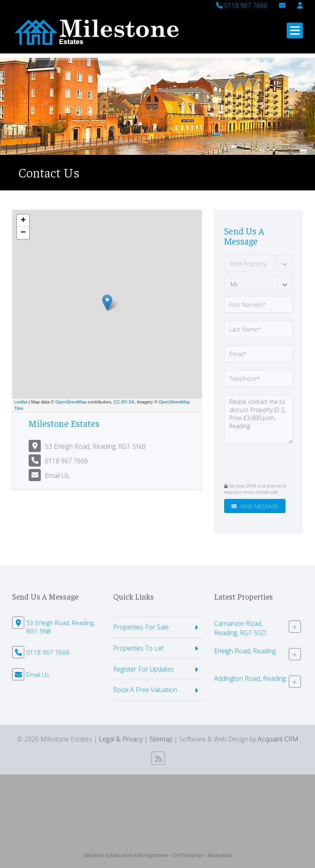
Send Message (255, 506)
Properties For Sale (141, 627)
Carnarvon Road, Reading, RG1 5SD (240, 628)
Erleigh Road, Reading (245, 651)
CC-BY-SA (124, 402)
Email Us (57, 475)
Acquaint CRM (278, 739)
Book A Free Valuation (145, 690)
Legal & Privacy (121, 739)
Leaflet (21, 402)
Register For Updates (144, 669)
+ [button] (23, 221)
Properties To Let (138, 648)
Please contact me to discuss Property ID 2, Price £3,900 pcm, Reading (258, 419)
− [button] (23, 233)
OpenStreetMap (71, 402)
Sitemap (161, 739)
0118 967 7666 (242, 5)
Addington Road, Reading (250, 678)
